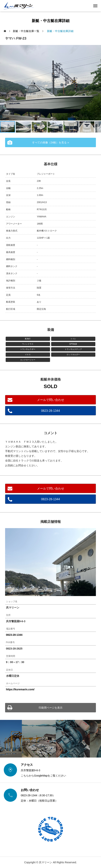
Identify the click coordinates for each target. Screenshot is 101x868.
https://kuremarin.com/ (20, 689)
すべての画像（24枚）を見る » (50, 142)
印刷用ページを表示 (51, 708)
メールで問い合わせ (51, 400)
